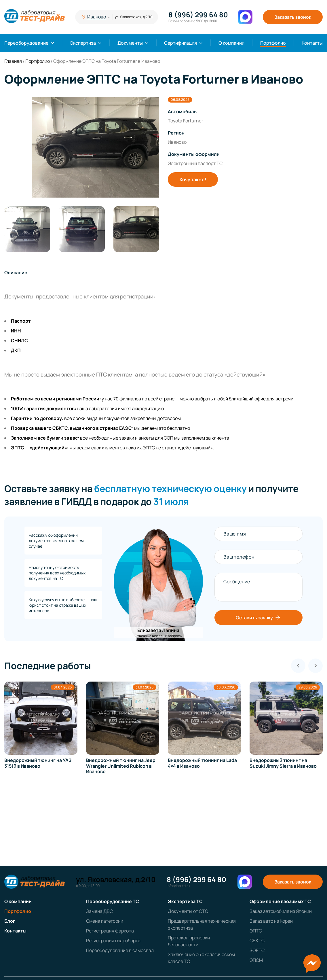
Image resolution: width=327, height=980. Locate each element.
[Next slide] (315, 666)
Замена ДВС (99, 911)
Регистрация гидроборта (113, 941)
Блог (10, 921)
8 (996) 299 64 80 (198, 15)
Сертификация (180, 43)
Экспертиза (83, 43)
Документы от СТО (188, 911)
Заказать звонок (293, 17)
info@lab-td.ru (178, 886)
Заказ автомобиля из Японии (281, 911)
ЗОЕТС (257, 950)
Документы (130, 43)
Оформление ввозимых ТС (280, 901)
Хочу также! (193, 179)
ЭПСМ (256, 960)
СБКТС (257, 941)
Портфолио (273, 43)
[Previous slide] (298, 666)
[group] (82, 147)
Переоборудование (26, 43)
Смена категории (105, 921)
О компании (231, 43)
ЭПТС (256, 931)
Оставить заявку (258, 618)
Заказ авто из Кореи (271, 921)
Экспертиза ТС (185, 901)
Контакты (312, 43)
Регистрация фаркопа (110, 931)
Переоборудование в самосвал (120, 950)
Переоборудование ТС (113, 901)
